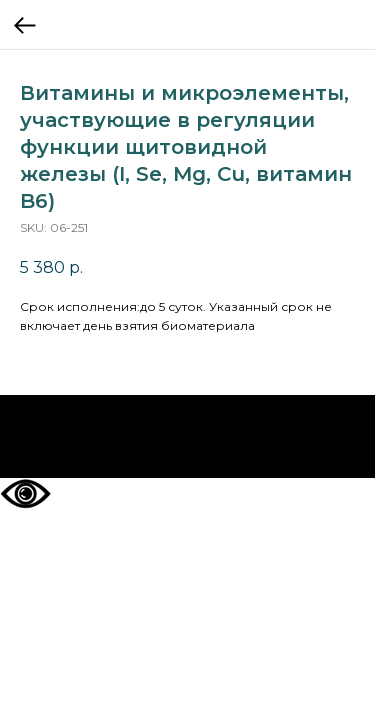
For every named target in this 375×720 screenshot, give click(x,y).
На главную (187, 437)
